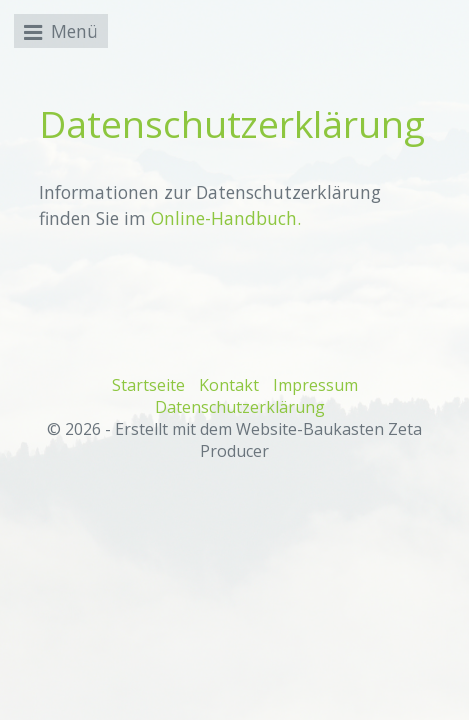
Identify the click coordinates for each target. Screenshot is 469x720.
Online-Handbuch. (226, 218)
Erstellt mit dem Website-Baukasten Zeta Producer (268, 440)
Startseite (148, 385)
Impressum (315, 385)
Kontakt (229, 385)
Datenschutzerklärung (240, 407)
